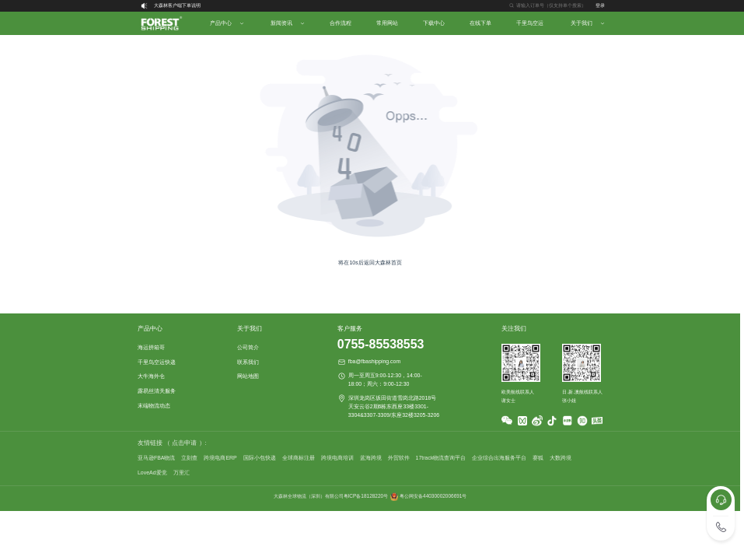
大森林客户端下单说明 (177, 5)
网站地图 (248, 376)
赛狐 (538, 458)
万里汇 (182, 472)
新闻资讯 (281, 23)
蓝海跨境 (371, 458)
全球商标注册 (299, 458)
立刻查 (189, 458)
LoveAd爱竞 (152, 472)
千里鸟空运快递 (157, 362)
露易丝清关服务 (157, 391)
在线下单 (480, 23)
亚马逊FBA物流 (157, 458)
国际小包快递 (260, 458)
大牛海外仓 (151, 376)
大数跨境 (561, 458)
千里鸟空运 (530, 23)
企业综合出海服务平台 (499, 458)
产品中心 (221, 23)
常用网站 (387, 23)
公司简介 (248, 347)
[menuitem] (161, 23)
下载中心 (434, 23)
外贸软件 (399, 458)
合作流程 (341, 23)
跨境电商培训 (337, 458)
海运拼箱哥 (151, 347)
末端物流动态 (154, 406)
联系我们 (248, 362)
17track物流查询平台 (441, 458)
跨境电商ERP (220, 458)
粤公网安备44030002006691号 (433, 496)
